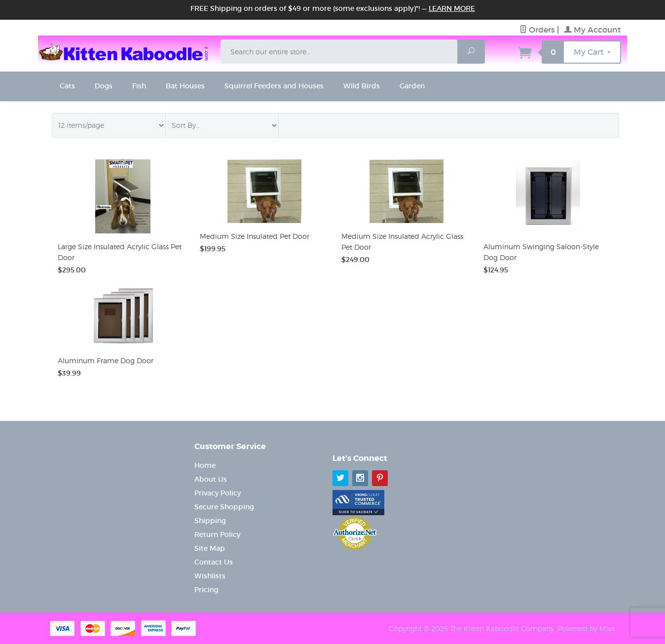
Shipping (210, 521)
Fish (139, 86)
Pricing (206, 590)
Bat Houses (185, 86)
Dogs (104, 86)
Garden (412, 86)
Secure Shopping (224, 507)
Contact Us (214, 562)
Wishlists (210, 576)
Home (205, 465)
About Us (211, 479)
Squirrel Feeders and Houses (274, 86)
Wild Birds (362, 86)
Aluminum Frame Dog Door (106, 360)
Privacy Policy (218, 493)
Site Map (210, 548)
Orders (537, 30)
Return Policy (217, 534)
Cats (67, 86)
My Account (592, 30)
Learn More (452, 8)
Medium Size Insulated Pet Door (255, 236)
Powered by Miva (586, 628)
